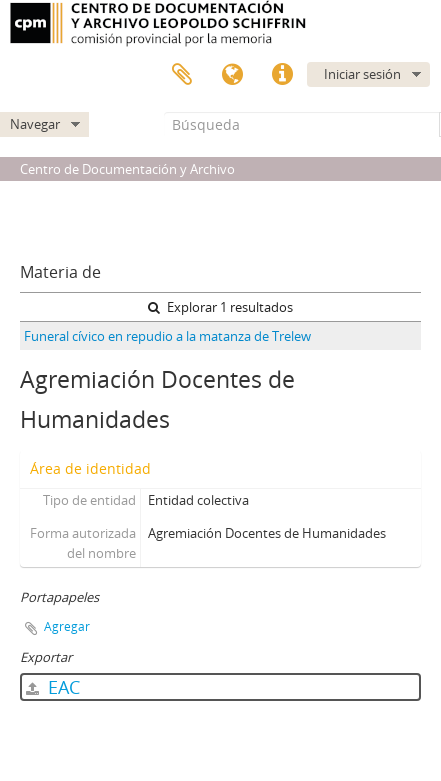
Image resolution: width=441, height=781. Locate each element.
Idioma (232, 75)
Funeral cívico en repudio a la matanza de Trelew (167, 336)
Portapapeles (182, 75)
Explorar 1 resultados (220, 307)
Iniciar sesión (362, 74)
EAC (53, 687)
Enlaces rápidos (282, 75)
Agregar (67, 626)
